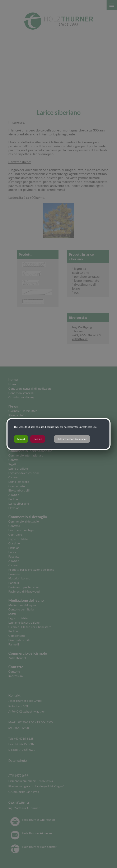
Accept (21, 439)
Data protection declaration (72, 439)
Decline (38, 439)
